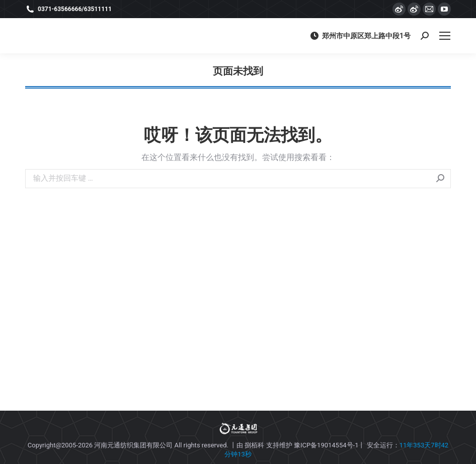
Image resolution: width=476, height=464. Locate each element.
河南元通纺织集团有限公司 (133, 445)
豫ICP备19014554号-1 (326, 445)
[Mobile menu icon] (445, 36)
